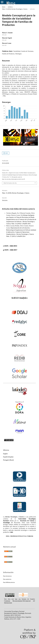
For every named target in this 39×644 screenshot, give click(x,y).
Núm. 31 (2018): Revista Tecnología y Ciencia (15, 9)
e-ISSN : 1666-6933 (10, 246)
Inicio (4, 7)
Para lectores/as (7, 576)
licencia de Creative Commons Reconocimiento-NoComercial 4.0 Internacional (19, 601)
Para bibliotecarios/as (9, 582)
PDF (6, 153)
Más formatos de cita (10, 183)
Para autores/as (7, 579)
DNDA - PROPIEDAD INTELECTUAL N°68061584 (19, 536)
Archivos (10, 7)
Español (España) (8, 457)
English (5, 454)
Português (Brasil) (8, 460)
